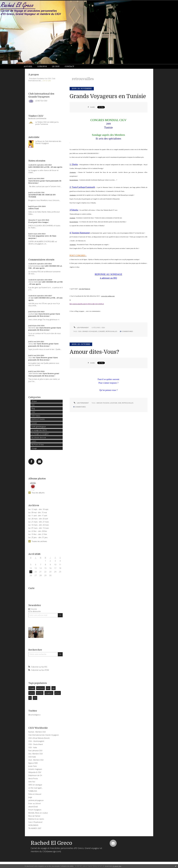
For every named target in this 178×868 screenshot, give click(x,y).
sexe (120, 403)
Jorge (30, 797)
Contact (69, 67)
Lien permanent (81, 328)
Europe (34, 423)
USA (35, 698)
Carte (31, 588)
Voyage (34, 448)
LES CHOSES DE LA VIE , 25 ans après (45, 167)
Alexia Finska (33, 779)
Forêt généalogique (39, 427)
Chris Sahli (33, 282)
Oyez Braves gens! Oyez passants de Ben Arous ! (44, 315)
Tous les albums (38, 493)
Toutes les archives (39, 541)
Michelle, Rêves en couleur (38, 813)
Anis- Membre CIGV (36, 754)
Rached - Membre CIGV (37, 732)
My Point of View (38, 445)
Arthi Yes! (32, 782)
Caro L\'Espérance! (35, 822)
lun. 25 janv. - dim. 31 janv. (38, 537)
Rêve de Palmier (34, 816)
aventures (40, 688)
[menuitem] (29, 67)
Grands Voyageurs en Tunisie (108, 96)
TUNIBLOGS (33, 791)
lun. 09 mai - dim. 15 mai (38, 513)
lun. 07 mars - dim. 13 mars (39, 528)
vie (30, 698)
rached (31, 314)
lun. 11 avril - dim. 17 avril (38, 516)
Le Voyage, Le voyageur (40, 434)
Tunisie (32, 693)
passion (106, 403)
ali (29, 298)
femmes (40, 693)
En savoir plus (117, 866)
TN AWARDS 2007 (35, 828)
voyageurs (49, 693)
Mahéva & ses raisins (36, 819)
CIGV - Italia (33, 747)
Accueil (28, 67)
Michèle (32, 328)
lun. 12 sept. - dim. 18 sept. (39, 509)
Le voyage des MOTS (39, 430)
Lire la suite (47, 81)
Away (31, 344)
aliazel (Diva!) (33, 807)
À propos (42, 67)
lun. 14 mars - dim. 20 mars (39, 525)
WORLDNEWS (33, 825)
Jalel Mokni (34, 374)
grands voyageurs (90, 331)
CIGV (33, 412)
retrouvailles (112, 331)
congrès (102, 331)
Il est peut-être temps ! (39, 222)
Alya (30, 358)
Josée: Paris (33, 766)
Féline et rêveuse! (35, 794)
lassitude (113, 403)
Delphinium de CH (35, 775)
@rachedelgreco (34, 715)
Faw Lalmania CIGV (35, 751)
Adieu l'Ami (34, 209)
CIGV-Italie (32, 757)
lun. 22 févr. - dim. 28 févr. (38, 531)
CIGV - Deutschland (36, 744)
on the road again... (36, 788)
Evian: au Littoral (34, 803)
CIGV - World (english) (36, 741)
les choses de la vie (39, 437)
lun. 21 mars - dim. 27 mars (39, 522)
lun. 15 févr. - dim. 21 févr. (38, 534)
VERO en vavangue (35, 785)
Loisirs (34, 441)
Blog (33, 408)
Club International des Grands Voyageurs (44, 735)
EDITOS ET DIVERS (38, 419)
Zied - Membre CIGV (36, 760)
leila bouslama (35, 266)
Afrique (34, 401)
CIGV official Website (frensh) (39, 738)
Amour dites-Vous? (94, 352)
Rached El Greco (51, 843)
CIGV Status (36, 416)
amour (57, 693)
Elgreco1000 (33, 763)
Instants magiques (35, 769)
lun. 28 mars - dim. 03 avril (38, 519)
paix (48, 688)
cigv (53, 688)
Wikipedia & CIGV (35, 772)
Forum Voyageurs (35, 810)
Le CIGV (56, 67)
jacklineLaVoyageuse (36, 800)
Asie (33, 405)
